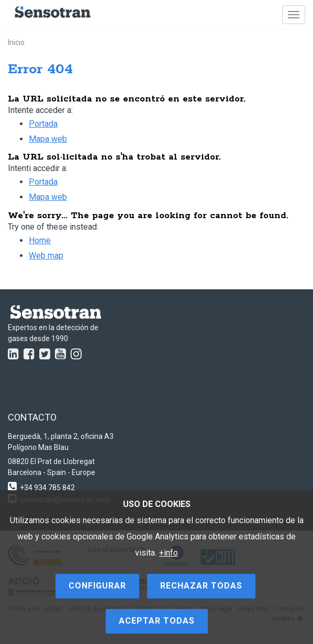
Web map (46, 256)
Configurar (97, 586)
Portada (43, 124)
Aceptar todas (157, 621)
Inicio (16, 42)
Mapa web (48, 139)
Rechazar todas (201, 586)
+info (169, 553)
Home (40, 240)
